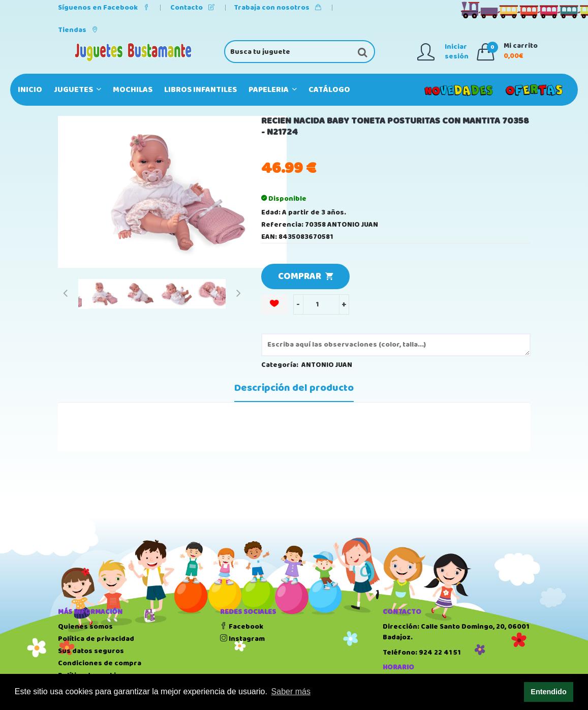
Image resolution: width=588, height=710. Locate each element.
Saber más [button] (291, 691)
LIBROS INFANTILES (200, 90)
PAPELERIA (273, 90)
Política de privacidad (96, 639)
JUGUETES (78, 90)
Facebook (242, 627)
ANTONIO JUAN (327, 365)
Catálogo (329, 90)
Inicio (30, 90)
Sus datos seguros (91, 651)
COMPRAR (305, 276)
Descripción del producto (294, 388)
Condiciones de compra (100, 663)
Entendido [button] (548, 692)
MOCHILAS (133, 90)
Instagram (242, 639)
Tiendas (78, 30)
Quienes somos (85, 627)
